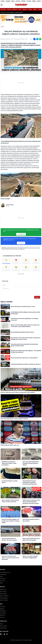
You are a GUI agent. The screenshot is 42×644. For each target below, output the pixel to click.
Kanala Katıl (21, 234)
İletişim (2, 624)
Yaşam (40, 9)
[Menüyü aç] (2, 5)
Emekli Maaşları (4, 598)
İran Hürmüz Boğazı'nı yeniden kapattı (12, 13)
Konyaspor (3, 607)
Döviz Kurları (3, 592)
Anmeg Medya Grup (5, 572)
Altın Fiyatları (3, 594)
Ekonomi (15, 9)
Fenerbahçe (3, 613)
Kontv (1, 577)
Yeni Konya (3, 579)
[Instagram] (7, 634)
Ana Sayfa (3, 9)
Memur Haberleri (4, 596)
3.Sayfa (30, 9)
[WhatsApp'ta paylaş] (40, 39)
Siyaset (25, 9)
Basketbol (2, 615)
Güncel (9, 9)
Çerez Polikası (4, 626)
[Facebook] (1, 634)
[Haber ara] (41, 12)
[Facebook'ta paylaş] (34, 39)
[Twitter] (4, 634)
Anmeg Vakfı (3, 574)
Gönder (37, 297)
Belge (1, 583)
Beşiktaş (2, 609)
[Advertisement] (21, 83)
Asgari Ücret (3, 589)
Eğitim (35, 9)
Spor (20, 9)
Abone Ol (21, 243)
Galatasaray (3, 611)
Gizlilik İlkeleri (3, 628)
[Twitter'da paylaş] (37, 39)
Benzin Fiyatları (4, 600)
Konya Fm (3, 581)
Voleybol (2, 617)
